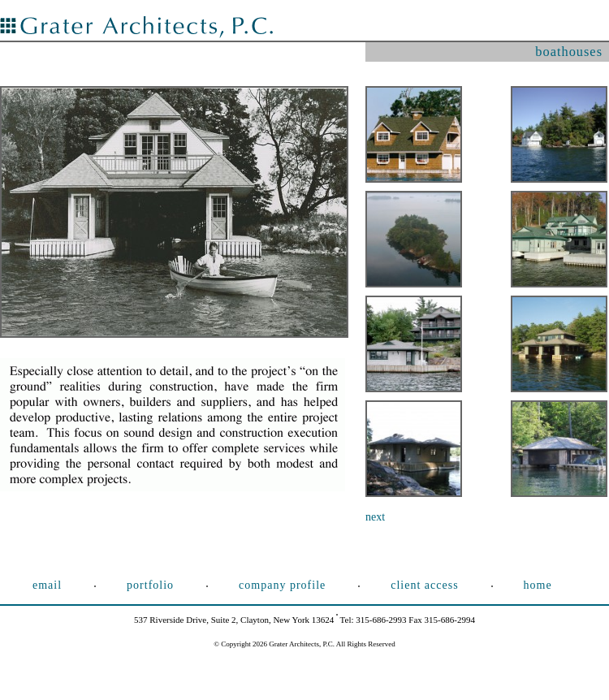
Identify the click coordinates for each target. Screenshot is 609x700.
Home (538, 585)
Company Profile (282, 585)
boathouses (569, 52)
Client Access (424, 585)
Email (47, 585)
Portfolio (150, 585)
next (375, 517)
